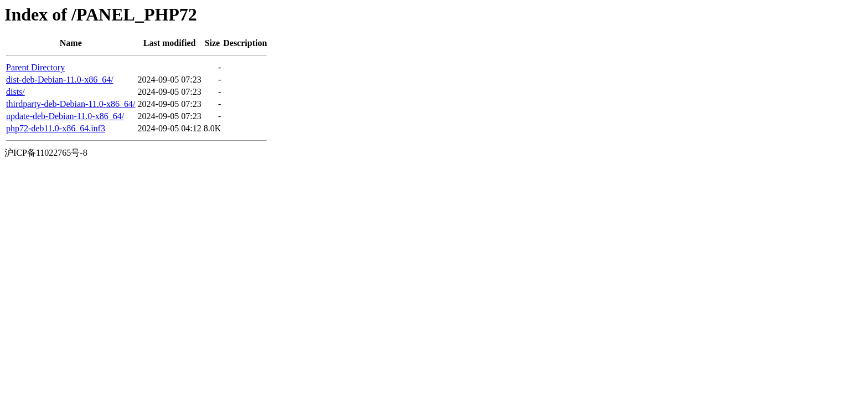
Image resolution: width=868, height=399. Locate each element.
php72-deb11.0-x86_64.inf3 (56, 128)
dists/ (15, 92)
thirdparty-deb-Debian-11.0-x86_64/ (71, 104)
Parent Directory (35, 67)
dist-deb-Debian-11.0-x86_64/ (60, 80)
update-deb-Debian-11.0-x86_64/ (65, 116)
